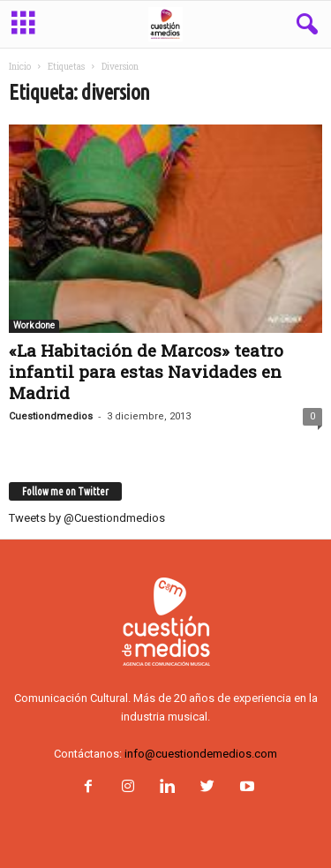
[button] (304, 25)
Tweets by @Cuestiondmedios (87, 518)
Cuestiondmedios (51, 416)
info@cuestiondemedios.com (201, 754)
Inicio (20, 67)
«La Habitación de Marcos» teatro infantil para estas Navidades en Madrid (146, 371)
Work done (34, 325)
